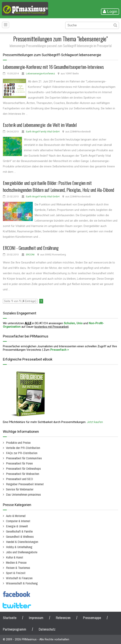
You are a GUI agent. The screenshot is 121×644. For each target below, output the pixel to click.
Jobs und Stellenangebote (22, 552)
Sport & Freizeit (16, 573)
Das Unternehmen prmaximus (23, 494)
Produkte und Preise (18, 442)
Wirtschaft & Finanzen (19, 578)
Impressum (36, 618)
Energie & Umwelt (17, 526)
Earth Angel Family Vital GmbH (43, 132)
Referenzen (63, 618)
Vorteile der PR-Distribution (23, 448)
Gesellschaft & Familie (19, 531)
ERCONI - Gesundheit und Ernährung (31, 248)
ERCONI (30, 255)
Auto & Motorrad (16, 516)
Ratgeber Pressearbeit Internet (25, 484)
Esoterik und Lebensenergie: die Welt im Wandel (40, 125)
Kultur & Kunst (15, 557)
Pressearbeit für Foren (19, 463)
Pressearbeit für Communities (24, 458)
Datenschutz (47, 629)
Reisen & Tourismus (18, 568)
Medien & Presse (16, 562)
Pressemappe (92, 618)
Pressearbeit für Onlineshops (23, 468)
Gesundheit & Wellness (20, 536)
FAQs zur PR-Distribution (22, 453)
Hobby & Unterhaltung (19, 547)
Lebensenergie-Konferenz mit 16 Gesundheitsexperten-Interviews (53, 67)
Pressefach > (60, 350)
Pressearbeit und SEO (19, 479)
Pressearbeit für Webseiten (23, 474)
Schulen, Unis (73, 323)
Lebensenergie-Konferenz (40, 74)
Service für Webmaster (20, 489)
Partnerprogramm (15, 629)
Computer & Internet (18, 521)
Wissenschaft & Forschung (22, 583)
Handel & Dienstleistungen (22, 542)
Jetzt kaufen (95, 422)
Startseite (10, 618)
